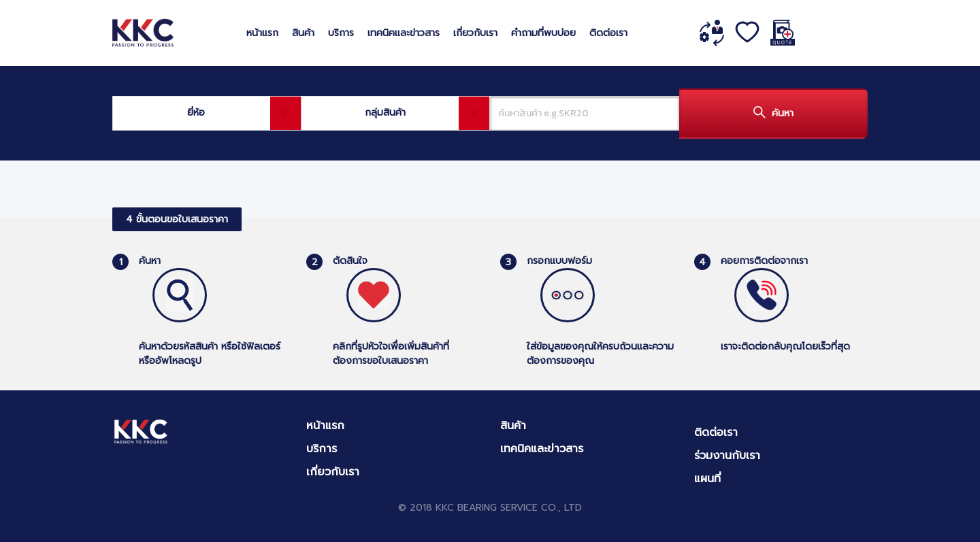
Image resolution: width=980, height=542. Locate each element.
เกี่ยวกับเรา (475, 33)
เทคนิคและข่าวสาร (404, 33)
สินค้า (303, 33)
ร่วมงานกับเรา (727, 456)
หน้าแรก (262, 33)
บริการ (341, 33)
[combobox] (207, 114)
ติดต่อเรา (608, 33)
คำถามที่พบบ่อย (543, 33)
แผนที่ (707, 479)
